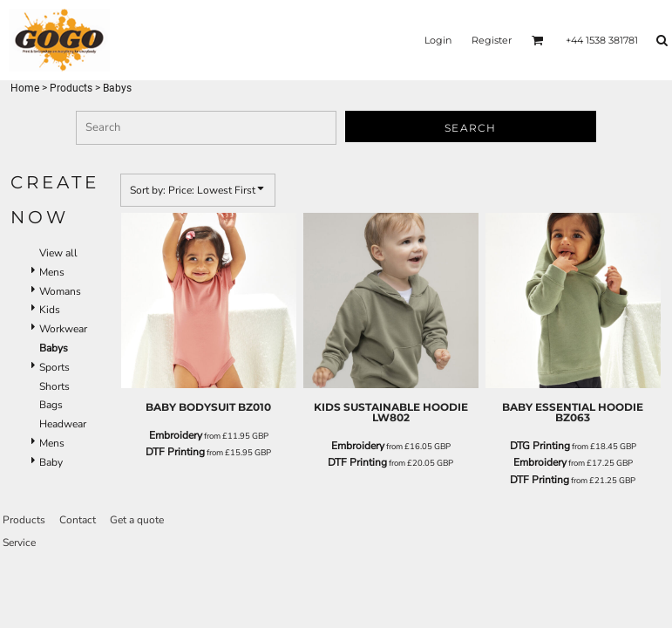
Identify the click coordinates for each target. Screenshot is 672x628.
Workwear (63, 329)
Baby (51, 462)
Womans (60, 291)
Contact (78, 520)
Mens (52, 272)
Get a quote (137, 520)
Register (492, 40)
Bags (51, 405)
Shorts (54, 386)
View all (58, 253)
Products (71, 88)
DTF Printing (175, 452)
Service (19, 543)
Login (438, 40)
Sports (54, 367)
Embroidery (176, 435)
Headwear (63, 424)
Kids (50, 310)
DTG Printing (540, 446)
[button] (538, 40)
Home (25, 88)
